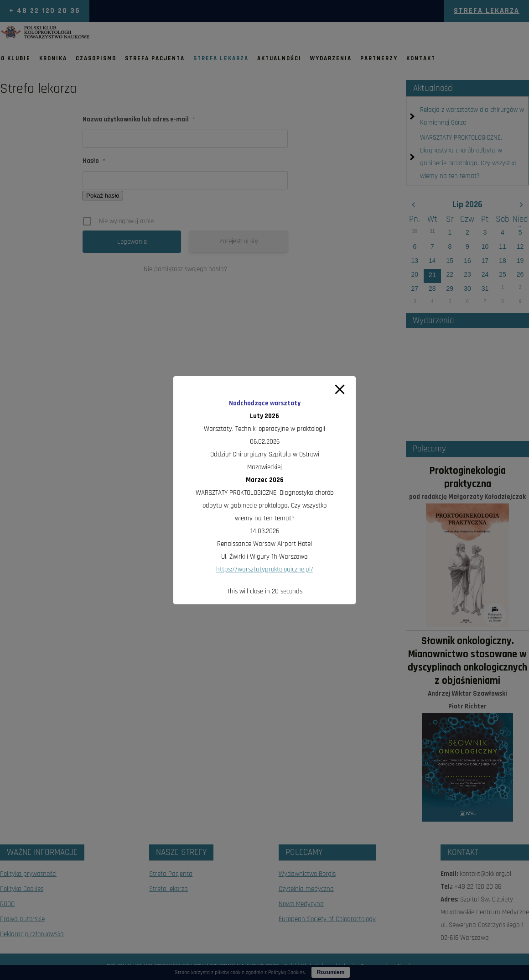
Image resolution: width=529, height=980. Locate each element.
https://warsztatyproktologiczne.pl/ (265, 569)
